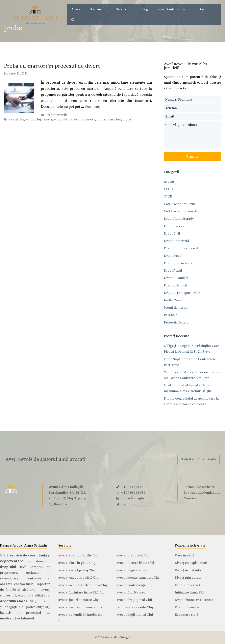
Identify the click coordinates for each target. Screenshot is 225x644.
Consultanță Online (171, 9)
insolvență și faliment (17, 618)
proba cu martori (109, 120)
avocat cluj (16, 120)
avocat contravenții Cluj (134, 585)
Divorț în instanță (188, 570)
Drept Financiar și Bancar (194, 600)
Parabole (171, 315)
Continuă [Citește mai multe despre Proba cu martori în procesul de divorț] (92, 107)
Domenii (101, 9)
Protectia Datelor (177, 322)
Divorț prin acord (188, 578)
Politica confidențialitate (202, 493)
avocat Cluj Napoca (131, 592)
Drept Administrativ (179, 219)
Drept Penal (173, 271)
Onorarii (190, 498)
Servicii (126, 9)
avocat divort (63, 120)
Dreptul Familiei (57, 115)
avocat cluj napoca (39, 120)
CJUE (168, 197)
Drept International (179, 263)
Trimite (192, 157)
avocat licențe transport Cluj (138, 578)
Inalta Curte (173, 300)
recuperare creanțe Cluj (135, 607)
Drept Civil (172, 234)
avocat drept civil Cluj (133, 555)
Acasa (76, 9)
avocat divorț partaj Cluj (76, 570)
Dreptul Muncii (175, 285)
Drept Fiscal (173, 256)
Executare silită (187, 615)
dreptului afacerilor (17, 601)
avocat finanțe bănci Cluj (135, 563)
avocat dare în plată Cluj (77, 563)
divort (78, 120)
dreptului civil (13, 567)
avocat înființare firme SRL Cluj (82, 592)
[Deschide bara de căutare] (73, 20)
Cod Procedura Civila (180, 204)
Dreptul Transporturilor (182, 293)
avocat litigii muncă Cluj (135, 615)
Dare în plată (185, 555)
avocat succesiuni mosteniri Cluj (83, 607)
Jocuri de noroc (175, 308)
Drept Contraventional (181, 248)
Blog (145, 9)
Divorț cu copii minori (191, 563)
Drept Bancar (174, 226)
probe (127, 120)
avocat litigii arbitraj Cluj (135, 570)
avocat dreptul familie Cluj (78, 555)
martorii (89, 120)
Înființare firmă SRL (190, 592)
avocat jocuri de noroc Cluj (78, 600)
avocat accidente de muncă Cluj (83, 585)
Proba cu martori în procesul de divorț (52, 66)
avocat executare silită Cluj (79, 578)
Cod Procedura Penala (181, 211)
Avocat (169, 182)
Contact (200, 9)
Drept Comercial (176, 241)
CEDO (168, 189)
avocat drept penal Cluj (134, 600)
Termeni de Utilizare (199, 487)
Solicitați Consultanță (199, 459)
